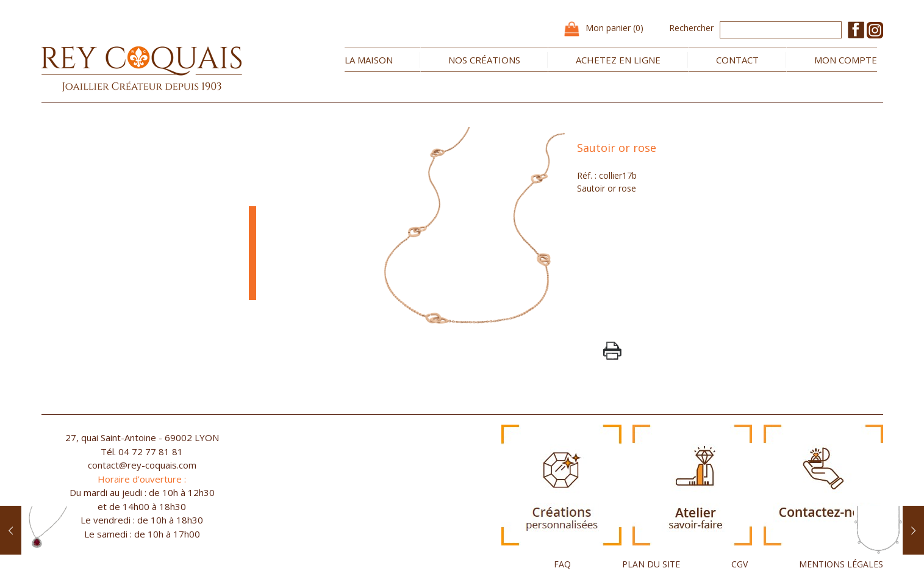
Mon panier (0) (614, 28)
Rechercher (691, 28)
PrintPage (612, 351)
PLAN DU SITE (651, 564)
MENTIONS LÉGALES (841, 564)
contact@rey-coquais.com (142, 465)
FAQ (562, 564)
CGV (740, 564)
